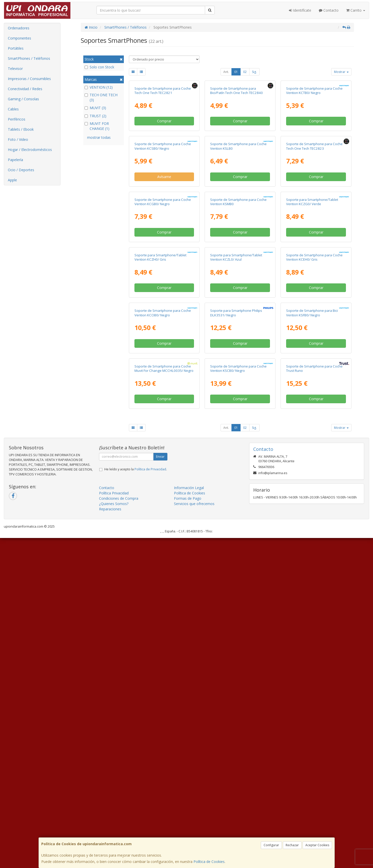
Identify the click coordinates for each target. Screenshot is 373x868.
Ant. (226, 72)
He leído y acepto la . (136, 799)
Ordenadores (19, 28)
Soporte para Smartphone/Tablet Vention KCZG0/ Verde (312, 367)
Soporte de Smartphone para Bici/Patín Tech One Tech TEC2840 (237, 146)
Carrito (356, 10)
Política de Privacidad (150, 799)
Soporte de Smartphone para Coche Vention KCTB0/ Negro (314, 146)
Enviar (160, 787)
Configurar (271, 845)
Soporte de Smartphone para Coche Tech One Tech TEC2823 (314, 256)
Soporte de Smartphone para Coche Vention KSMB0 (238, 367)
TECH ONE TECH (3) (101, 97)
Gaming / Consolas (23, 99)
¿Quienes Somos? (114, 834)
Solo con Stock (99, 67)
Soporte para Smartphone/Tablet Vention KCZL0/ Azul (236, 477)
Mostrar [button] (341, 72)
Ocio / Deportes (21, 170)
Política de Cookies (209, 862)
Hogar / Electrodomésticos (30, 150)
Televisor (15, 69)
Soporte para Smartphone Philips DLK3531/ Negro (236, 588)
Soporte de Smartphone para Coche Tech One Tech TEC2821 (163, 146)
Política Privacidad (114, 823)
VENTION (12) (99, 87)
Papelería (15, 160)
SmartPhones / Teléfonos (29, 58)
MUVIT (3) (95, 108)
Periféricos (17, 119)
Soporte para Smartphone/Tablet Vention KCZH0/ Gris (160, 477)
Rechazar (292, 845)
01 (236, 72)
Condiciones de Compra (119, 828)
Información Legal (189, 818)
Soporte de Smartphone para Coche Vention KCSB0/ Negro (163, 256)
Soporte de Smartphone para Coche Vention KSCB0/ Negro (238, 698)
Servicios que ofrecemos (194, 834)
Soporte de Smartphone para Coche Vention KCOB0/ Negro (163, 588)
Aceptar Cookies (317, 845)
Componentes (19, 38)
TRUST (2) (95, 116)
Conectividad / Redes (25, 89)
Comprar (164, 176)
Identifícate (300, 10)
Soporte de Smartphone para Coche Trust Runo (314, 698)
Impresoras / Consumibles (29, 79)
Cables (13, 109)
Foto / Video (18, 139)
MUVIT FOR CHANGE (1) (97, 126)
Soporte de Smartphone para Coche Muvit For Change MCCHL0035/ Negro (164, 698)
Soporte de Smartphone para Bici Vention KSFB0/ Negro (312, 588)
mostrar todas (99, 137)
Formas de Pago (188, 828)
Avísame (164, 287)
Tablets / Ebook (21, 129)
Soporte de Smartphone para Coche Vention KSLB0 (238, 256)
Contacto (329, 10)
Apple (12, 180)
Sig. (254, 72)
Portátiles (16, 48)
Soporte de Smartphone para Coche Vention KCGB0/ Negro (163, 367)
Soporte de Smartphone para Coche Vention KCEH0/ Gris (314, 477)
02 (245, 72)
